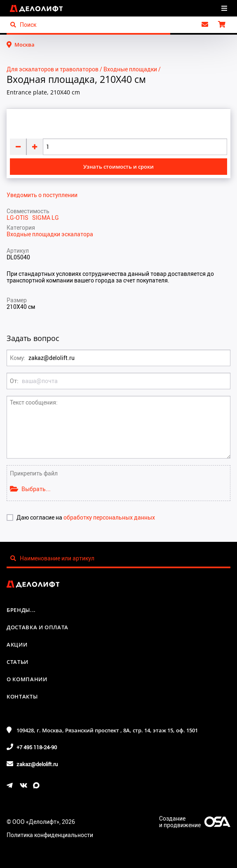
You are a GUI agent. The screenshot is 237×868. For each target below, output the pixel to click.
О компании (27, 679)
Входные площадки (130, 69)
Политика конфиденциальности (50, 835)
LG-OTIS (19, 218)
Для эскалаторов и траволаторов (53, 69)
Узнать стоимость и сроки (118, 167)
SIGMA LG (46, 218)
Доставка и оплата (38, 627)
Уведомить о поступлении (42, 195)
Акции (17, 645)
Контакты (22, 696)
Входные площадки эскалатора (50, 234)
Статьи (18, 662)
